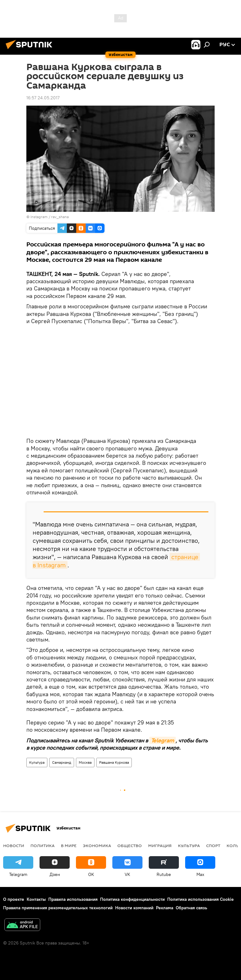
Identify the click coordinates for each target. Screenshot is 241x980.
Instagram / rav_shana (50, 217)
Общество (130, 845)
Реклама (165, 908)
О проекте (14, 899)
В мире (69, 845)
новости (14, 845)
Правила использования (73, 899)
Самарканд (62, 762)
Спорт (213, 845)
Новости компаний (134, 908)
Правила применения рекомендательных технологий (58, 908)
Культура (37, 762)
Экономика (97, 845)
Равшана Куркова (114, 762)
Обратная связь (191, 908)
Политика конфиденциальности (132, 899)
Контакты (36, 899)
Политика (43, 845)
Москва (85, 762)
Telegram (163, 740)
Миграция (160, 845)
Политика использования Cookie (201, 899)
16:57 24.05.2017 (43, 98)
